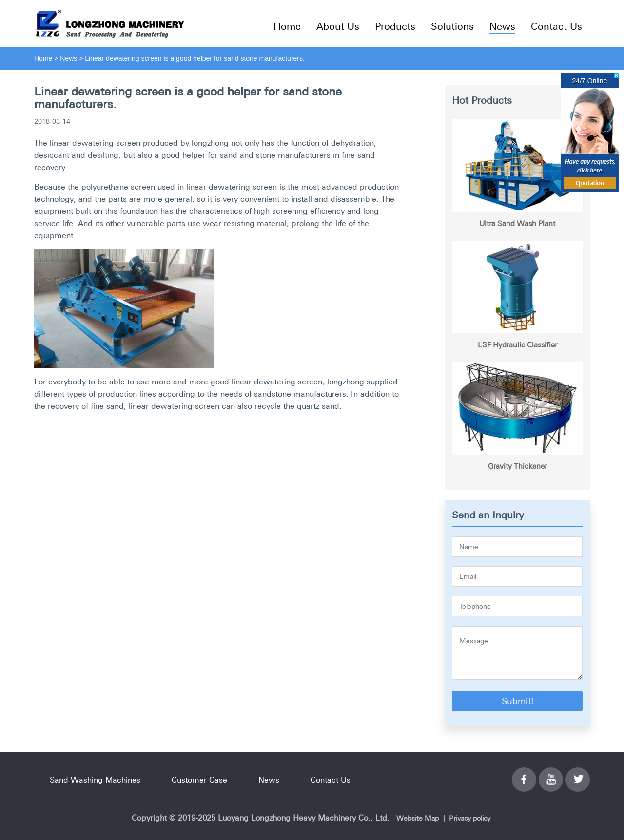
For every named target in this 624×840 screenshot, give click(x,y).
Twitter (578, 774)
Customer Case (199, 780)
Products (395, 26)
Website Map (418, 818)
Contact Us (556, 26)
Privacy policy (470, 818)
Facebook (524, 774)
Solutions (452, 26)
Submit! (517, 701)
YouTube (551, 774)
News (502, 26)
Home (287, 26)
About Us (338, 26)
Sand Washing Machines (95, 780)
